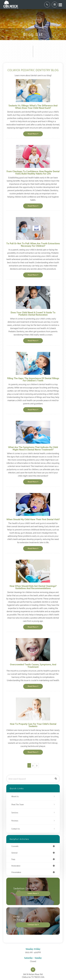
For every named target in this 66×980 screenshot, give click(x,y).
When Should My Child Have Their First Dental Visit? (33, 519)
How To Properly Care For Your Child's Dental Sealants (33, 725)
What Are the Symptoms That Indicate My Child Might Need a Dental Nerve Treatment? (33, 448)
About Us (15, 796)
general (14, 853)
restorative (16, 866)
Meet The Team (18, 804)
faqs (13, 859)
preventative (16, 872)
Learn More (32, 893)
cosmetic (15, 846)
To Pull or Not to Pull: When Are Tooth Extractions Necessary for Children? (33, 244)
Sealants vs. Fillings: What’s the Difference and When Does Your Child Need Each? (33, 106)
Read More (32, 134)
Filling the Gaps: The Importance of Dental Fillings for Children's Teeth (33, 379)
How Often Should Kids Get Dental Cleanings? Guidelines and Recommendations (33, 587)
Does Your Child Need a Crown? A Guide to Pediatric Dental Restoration (33, 313)
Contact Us (16, 829)
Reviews (15, 821)
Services (15, 812)
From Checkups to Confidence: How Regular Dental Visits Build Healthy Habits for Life (33, 172)
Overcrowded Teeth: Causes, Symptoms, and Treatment (33, 665)
